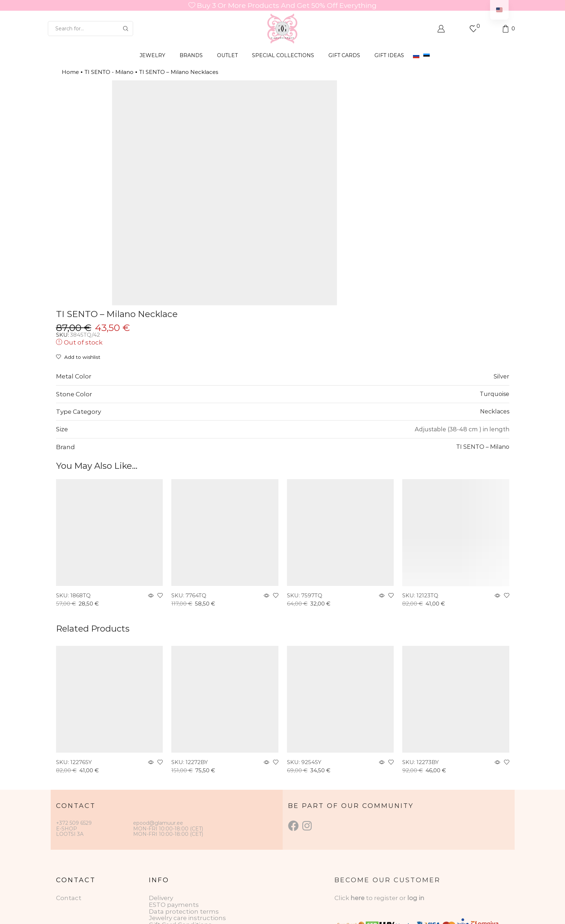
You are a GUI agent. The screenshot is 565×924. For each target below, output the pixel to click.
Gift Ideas (389, 55)
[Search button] (126, 29)
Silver (501, 296)
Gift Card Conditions (180, 844)
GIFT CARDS (344, 55)
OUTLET (227, 55)
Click (342, 817)
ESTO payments (174, 824)
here (357, 817)
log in (416, 817)
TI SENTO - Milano (109, 72)
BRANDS (191, 55)
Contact (69, 817)
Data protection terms (184, 831)
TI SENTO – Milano (483, 366)
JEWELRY (152, 55)
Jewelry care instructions (187, 837)
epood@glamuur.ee (158, 743)
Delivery (161, 817)
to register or (387, 817)
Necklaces (495, 331)
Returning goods (175, 851)
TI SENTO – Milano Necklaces (179, 72)
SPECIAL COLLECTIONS (283, 55)
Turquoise (495, 313)
